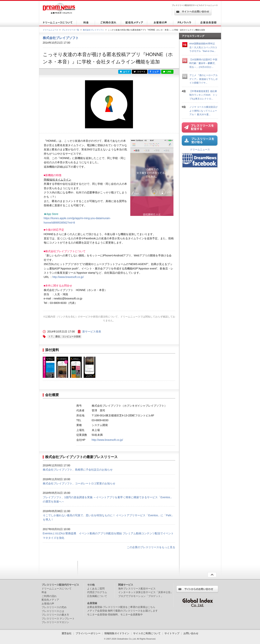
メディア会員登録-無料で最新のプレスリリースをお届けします (122, 611)
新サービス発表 (92, 332)
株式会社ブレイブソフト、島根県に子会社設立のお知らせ (78, 470)
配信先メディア (50, 600)
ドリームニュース (50, 30)
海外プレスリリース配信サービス (137, 589)
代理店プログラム (97, 592)
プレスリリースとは (53, 611)
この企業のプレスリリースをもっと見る (151, 547)
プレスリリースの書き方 (55, 615)
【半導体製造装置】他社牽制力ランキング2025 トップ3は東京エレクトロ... (203, 95)
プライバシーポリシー (88, 633)
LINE (167, 72)
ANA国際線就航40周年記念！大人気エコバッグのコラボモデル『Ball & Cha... (203, 47)
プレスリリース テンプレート (58, 619)
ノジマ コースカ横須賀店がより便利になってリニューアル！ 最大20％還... (203, 111)
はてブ (125, 72)
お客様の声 (48, 604)
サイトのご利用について (147, 633)
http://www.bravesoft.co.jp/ (68, 277)
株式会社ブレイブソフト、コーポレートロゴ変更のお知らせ (79, 483)
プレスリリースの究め (54, 607)
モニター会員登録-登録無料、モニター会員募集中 (115, 615)
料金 (44, 592)
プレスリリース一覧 (70, 30)
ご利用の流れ (49, 596)
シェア (154, 72)
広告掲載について (97, 596)
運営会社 (67, 633)
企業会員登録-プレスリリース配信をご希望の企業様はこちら (121, 607)
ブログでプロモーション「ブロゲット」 (141, 596)
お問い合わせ (191, 633)
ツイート (140, 72)
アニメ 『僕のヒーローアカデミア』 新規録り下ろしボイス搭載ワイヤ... (203, 79)
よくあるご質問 (96, 589)
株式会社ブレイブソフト (93, 30)
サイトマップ (172, 633)
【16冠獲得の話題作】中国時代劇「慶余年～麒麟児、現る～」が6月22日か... (203, 63)
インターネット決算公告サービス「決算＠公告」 (146, 592)
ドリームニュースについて (57, 589)
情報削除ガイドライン (117, 633)
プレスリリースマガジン (55, 622)
